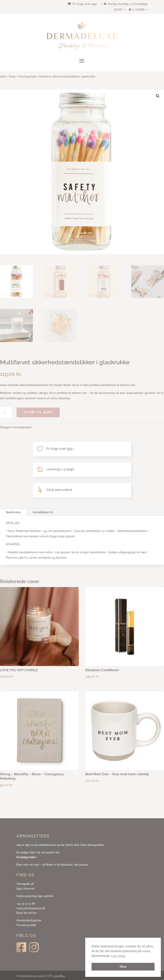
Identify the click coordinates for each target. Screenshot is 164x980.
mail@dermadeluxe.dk (31, 908)
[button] (158, 96)
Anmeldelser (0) (43, 512)
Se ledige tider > (27, 857)
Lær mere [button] (118, 956)
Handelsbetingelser (29, 920)
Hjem (3, 77)
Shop (118, 10)
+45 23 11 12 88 (26, 904)
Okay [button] (123, 966)
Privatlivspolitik (26, 925)
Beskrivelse (13, 512)
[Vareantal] (6, 412)
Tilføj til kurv (38, 412)
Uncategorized (27, 77)
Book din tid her (26, 913)
